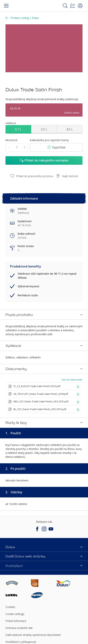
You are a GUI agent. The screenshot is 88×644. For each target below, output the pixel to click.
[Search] (65, 6)
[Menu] (6, 6)
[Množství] (17, 147)
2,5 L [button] (44, 129)
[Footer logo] (18, 557)
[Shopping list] (73, 6)
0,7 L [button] (18, 129)
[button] (80, 6)
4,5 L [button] (70, 129)
